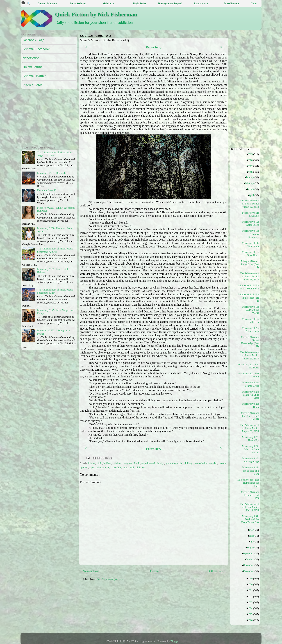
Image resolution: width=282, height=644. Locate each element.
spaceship (116, 467)
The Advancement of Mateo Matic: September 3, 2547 (55, 291)
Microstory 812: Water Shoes (250, 223)
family (161, 463)
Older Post (217, 571)
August (252, 548)
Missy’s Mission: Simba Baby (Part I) (250, 264)
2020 (251, 584)
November (250, 565)
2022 (251, 596)
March (252, 189)
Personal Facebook (36, 49)
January (251, 177)
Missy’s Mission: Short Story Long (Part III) (250, 416)
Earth (137, 463)
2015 (251, 154)
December (250, 571)
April (252, 195)
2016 (251, 160)
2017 (251, 166)
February (250, 183)
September (250, 553)
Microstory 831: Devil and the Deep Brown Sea (250, 519)
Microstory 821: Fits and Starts (249, 366)
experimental (149, 463)
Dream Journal (33, 67)
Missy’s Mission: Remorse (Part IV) (250, 495)
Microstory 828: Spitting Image (250, 460)
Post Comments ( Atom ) (110, 579)
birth (100, 463)
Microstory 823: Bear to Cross (250, 384)
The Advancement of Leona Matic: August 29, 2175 (249, 355)
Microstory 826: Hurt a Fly (250, 439)
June (253, 536)
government (172, 463)
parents (222, 463)
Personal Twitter (34, 76)
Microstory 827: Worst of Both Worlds (250, 449)
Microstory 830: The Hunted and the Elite (249, 483)
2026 (251, 620)
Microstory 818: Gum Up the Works (250, 310)
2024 (251, 608)
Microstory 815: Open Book (250, 254)
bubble (107, 463)
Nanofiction (31, 58)
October (251, 559)
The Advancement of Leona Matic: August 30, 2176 (249, 428)
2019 (251, 578)
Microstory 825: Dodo (250, 405)
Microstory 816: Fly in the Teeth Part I (249, 287)
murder (213, 463)
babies (92, 463)
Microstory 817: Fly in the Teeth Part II (249, 298)
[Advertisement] (170, 609)
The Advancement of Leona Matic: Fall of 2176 (249, 507)
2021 (251, 590)
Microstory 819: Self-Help (250, 320)
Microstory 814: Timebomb (250, 245)
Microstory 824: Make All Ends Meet (250, 395)
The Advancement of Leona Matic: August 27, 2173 (249, 204)
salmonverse (103, 467)
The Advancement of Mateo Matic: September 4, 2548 (55, 250)
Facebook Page (33, 40)
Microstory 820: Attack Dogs (250, 329)
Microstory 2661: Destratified (53, 173)
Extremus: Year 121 (47, 190)
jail (182, 463)
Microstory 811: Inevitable (250, 214)
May (253, 530)
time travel (129, 467)
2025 (251, 614)
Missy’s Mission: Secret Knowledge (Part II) (250, 342)
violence (140, 467)
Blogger (175, 641)
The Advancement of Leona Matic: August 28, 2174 (249, 276)
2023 (251, 602)
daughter (128, 463)
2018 (251, 172)
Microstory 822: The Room (249, 375)
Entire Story (154, 47)
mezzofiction (201, 463)
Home (154, 571)
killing (189, 463)
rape (92, 467)
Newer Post (91, 571)
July (253, 542)
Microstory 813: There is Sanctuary (250, 234)
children (117, 463)
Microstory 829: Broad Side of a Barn (250, 471)
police (85, 467)
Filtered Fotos (32, 85)
